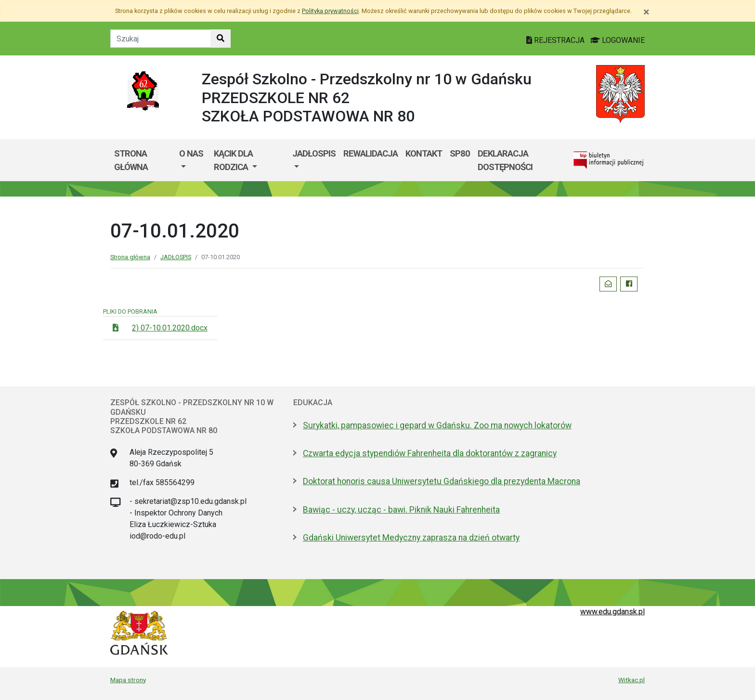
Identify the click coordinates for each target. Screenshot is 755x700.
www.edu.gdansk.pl (612, 612)
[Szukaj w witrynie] (221, 39)
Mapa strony (128, 680)
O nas (191, 153)
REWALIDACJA (371, 153)
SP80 (460, 153)
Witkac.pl (631, 680)
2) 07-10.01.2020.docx (170, 328)
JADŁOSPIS (314, 153)
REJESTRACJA (556, 40)
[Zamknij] (646, 12)
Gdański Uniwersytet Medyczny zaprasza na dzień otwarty (411, 538)
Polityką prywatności (330, 11)
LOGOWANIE (618, 40)
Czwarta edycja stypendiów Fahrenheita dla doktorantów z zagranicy (430, 453)
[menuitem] (193, 160)
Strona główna (131, 160)
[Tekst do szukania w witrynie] (161, 39)
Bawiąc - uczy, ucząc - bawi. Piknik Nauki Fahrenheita (401, 510)
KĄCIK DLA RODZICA (233, 160)
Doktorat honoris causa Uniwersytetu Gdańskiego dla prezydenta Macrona (442, 481)
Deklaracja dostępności (505, 160)
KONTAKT (424, 153)
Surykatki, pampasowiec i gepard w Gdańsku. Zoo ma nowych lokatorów (437, 425)
